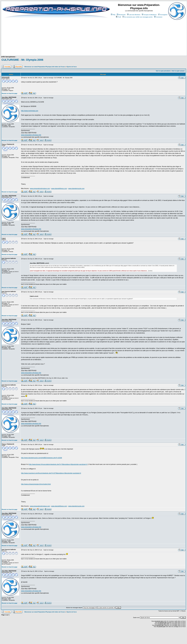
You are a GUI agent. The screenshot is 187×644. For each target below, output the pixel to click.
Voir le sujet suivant (178, 71)
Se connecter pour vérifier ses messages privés (138, 17)
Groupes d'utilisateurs (149, 15)
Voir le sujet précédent (163, 71)
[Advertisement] (53, 48)
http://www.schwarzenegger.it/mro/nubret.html (36, 484)
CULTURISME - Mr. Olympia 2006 (22, 60)
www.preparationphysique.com (40, 189)
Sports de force (72, 67)
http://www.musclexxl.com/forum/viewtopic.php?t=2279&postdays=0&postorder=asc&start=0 (51, 473)
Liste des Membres (134, 15)
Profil (118, 17)
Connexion (158, 17)
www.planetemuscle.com (76, 189)
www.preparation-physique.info (31, 135)
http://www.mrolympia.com (30, 111)
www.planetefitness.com (59, 189)
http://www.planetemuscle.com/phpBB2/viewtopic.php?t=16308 (42, 458)
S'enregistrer (163, 15)
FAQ (113, 15)
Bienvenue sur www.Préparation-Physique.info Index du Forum (45, 67)
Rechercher (121, 15)
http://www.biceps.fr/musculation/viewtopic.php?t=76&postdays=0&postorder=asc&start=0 (58, 464)
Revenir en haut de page (9, 93)
